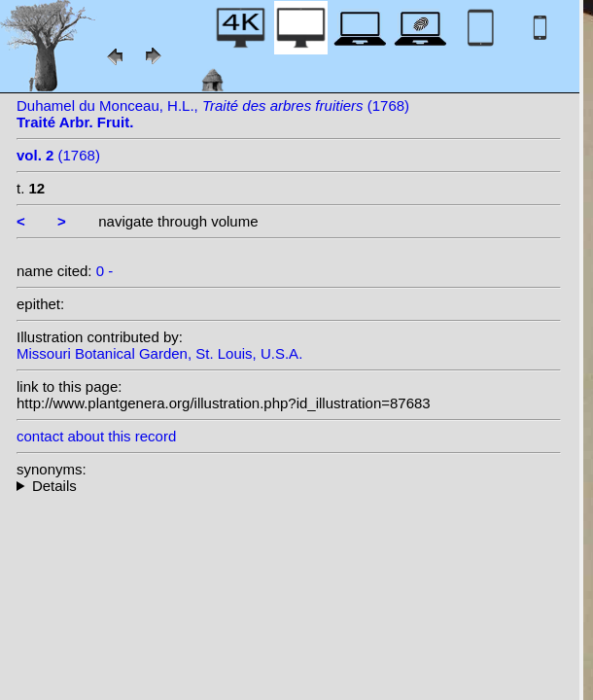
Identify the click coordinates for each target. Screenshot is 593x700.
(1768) (58, 155)
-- (289, 486)
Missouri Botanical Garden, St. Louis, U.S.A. (159, 353)
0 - (105, 271)
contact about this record (96, 436)
